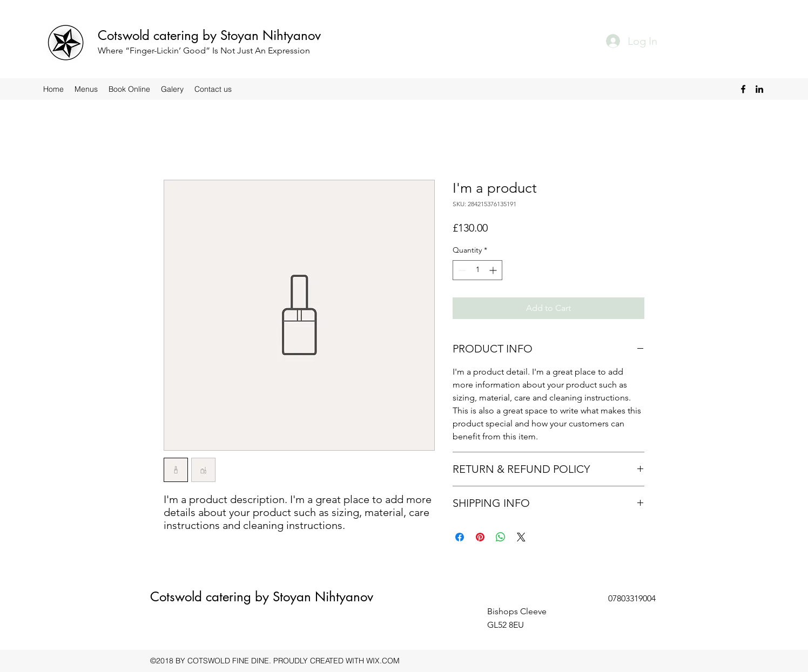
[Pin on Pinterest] (480, 537)
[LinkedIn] (759, 89)
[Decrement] (461, 270)
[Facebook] (743, 89)
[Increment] (494, 270)
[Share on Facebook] (460, 537)
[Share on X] (521, 537)
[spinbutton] (477, 270)
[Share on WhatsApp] (501, 537)
